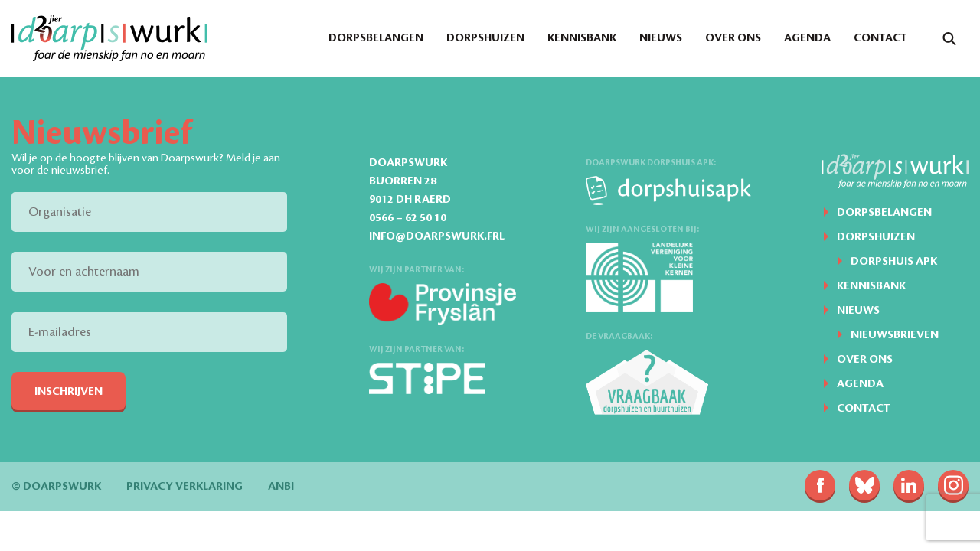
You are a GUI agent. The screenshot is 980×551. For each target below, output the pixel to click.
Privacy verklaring (185, 487)
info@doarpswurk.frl (437, 236)
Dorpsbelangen (376, 38)
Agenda (807, 38)
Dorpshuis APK (894, 262)
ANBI (281, 487)
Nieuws (661, 38)
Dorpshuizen (485, 38)
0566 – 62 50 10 (408, 218)
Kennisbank (582, 38)
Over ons (733, 38)
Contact (880, 38)
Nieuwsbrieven (895, 335)
